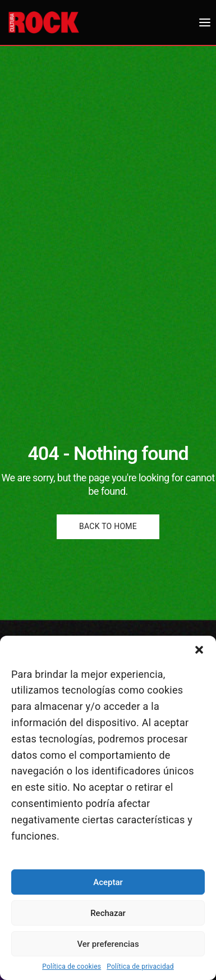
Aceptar (108, 882)
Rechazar (108, 913)
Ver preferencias (108, 944)
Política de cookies (72, 967)
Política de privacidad (140, 967)
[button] (199, 650)
